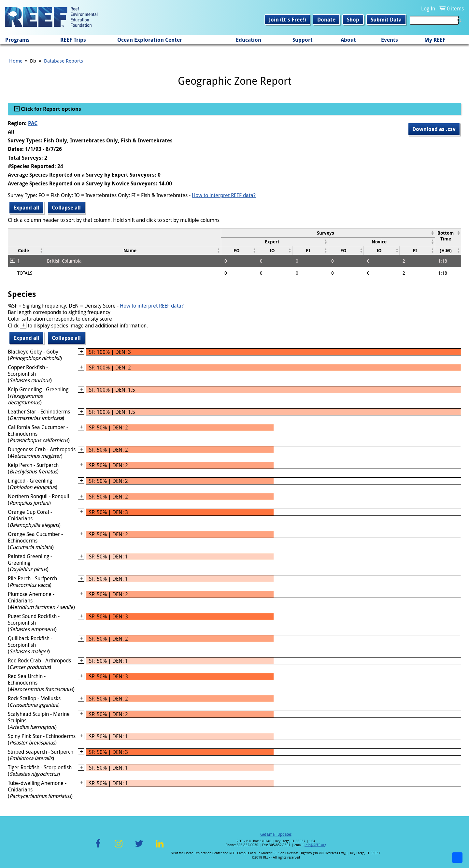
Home (16, 61)
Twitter (139, 847)
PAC (33, 123)
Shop (353, 20)
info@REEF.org (315, 845)
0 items (455, 8)
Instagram (119, 847)
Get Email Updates (276, 834)
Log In (428, 8)
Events (390, 40)
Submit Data (386, 20)
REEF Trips (73, 40)
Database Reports (64, 61)
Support (303, 40)
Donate (326, 20)
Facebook (98, 847)
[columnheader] (328, 233)
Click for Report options (50, 109)
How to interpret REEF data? (224, 195)
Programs (17, 40)
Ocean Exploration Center (150, 40)
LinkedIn (159, 847)
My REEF (435, 40)
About (348, 40)
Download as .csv (434, 129)
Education (249, 40)
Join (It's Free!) (287, 20)
